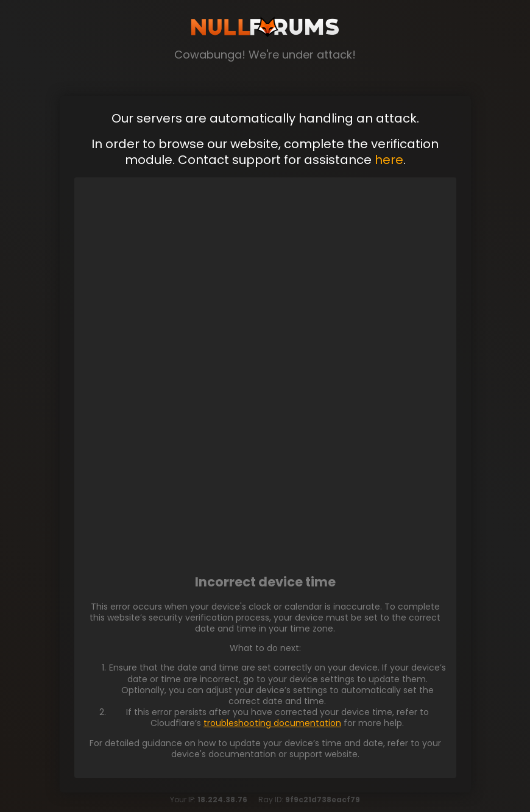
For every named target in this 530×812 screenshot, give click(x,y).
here (389, 160)
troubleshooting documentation (272, 723)
